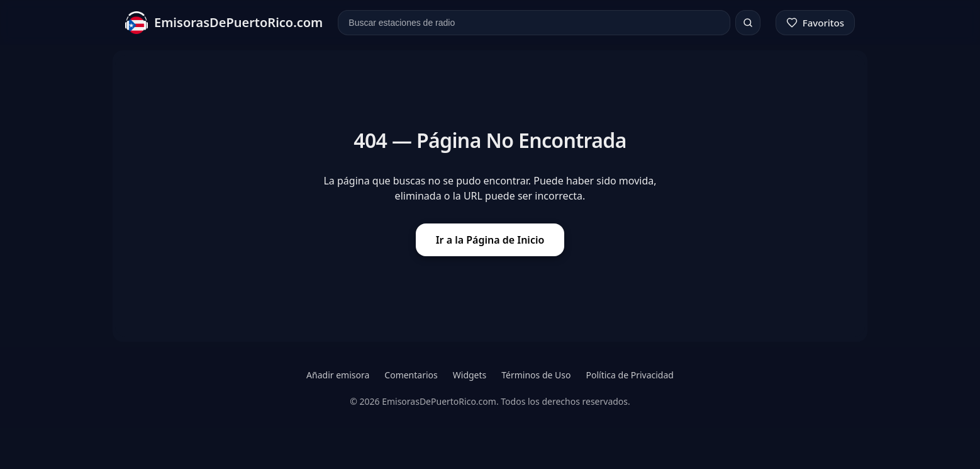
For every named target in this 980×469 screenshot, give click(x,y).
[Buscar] (748, 23)
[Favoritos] (815, 23)
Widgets (470, 375)
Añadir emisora (338, 375)
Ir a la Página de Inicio (490, 240)
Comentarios (411, 375)
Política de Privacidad (629, 375)
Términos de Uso (536, 375)
